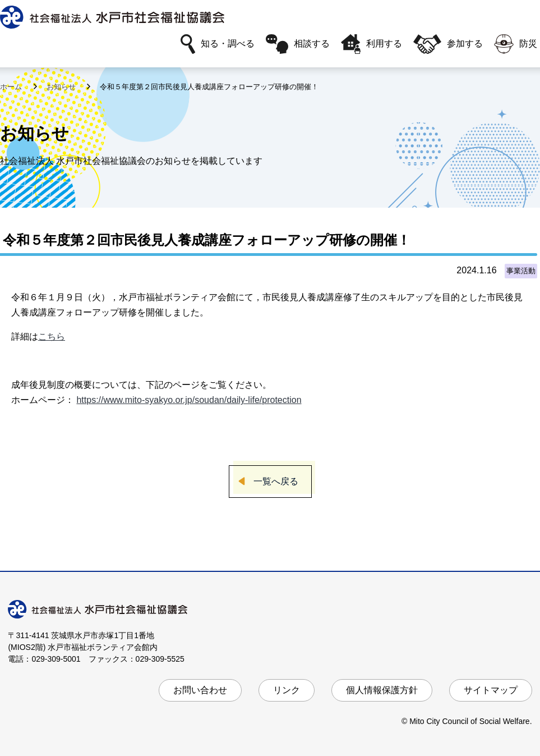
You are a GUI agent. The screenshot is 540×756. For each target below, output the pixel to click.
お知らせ (62, 87)
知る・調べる (218, 44)
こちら (52, 336)
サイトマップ (491, 690)
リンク (287, 690)
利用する (371, 44)
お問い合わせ (200, 690)
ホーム (12, 87)
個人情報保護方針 (382, 690)
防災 (516, 44)
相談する (298, 44)
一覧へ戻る (276, 481)
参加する (448, 44)
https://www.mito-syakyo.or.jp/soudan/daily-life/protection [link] (189, 400)
